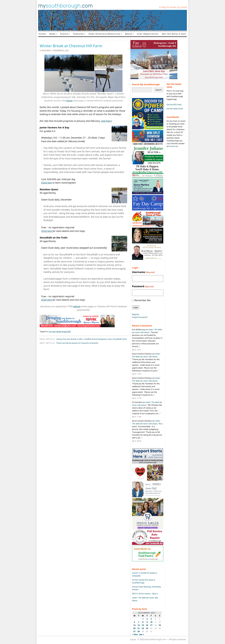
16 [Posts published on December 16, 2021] (147, 625)
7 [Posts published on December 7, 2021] (139, 622)
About (129, 34)
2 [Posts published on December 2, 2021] (147, 619)
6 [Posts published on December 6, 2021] (134, 622)
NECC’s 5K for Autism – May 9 (145, 594)
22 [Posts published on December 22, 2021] (143, 628)
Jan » (142, 634)
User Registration (148, 34)
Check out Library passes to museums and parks (77, 343)
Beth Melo (46, 50)
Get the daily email (175, 109)
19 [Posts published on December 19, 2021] (160, 625)
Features (78, 34)
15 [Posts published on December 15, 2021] (143, 625)
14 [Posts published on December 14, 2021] (139, 625)
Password (143, 286)
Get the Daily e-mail (174, 34)
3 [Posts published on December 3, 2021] (151, 619)
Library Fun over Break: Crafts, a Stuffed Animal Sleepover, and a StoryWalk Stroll (91, 339)
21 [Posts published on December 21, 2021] (139, 628)
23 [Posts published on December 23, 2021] (147, 628)
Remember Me (142, 300)
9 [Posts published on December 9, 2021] (147, 622)
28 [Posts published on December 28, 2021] (139, 631)
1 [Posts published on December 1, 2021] (143, 619)
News (52, 34)
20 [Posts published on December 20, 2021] (134, 628)
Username (143, 272)
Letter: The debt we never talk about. (147, 331)
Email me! (174, 146)
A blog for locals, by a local (173, 7)
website (69, 101)
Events (64, 34)
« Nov (135, 634)
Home (42, 34)
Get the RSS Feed (174, 105)
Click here (47, 183)
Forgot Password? (140, 317)
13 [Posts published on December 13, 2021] (134, 625)
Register (136, 314)
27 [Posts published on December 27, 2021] (134, 631)
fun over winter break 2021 (60, 331)
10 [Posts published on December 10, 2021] (151, 622)
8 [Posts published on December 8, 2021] (143, 622)
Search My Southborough (146, 84)
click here (106, 121)
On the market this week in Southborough (144, 581)
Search (159, 90)
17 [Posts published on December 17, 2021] (151, 625)
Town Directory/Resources (104, 34)
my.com (65, 6)
